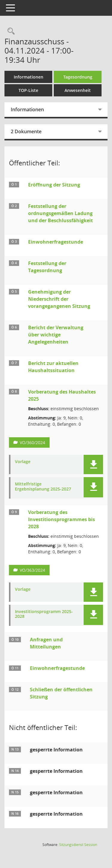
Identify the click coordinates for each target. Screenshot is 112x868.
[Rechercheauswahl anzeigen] (10, 31)
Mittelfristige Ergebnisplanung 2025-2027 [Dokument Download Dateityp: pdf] (43, 487)
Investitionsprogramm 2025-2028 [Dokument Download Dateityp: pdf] (44, 614)
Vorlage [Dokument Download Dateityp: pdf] (23, 462)
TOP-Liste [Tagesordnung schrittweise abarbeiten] (28, 90)
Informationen (29, 77)
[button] (93, 464)
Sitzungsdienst (78, 845)
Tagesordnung (78, 77)
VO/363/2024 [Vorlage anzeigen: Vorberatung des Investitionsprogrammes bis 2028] (32, 570)
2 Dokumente (26, 131)
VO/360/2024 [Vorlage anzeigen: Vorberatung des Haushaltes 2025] (32, 442)
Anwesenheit (78, 90)
